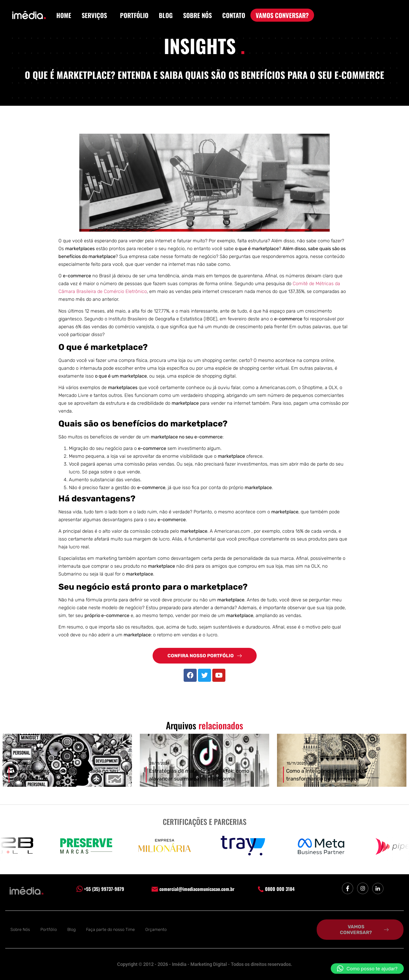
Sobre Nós (20, 929)
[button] (367, 969)
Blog (71, 929)
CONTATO (234, 15)
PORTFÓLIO (134, 15)
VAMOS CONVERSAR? (282, 15)
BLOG (166, 15)
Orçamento (156, 929)
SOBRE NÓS (197, 15)
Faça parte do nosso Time (110, 929)
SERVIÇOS (96, 15)
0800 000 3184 (276, 889)
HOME (64, 15)
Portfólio (49, 929)
